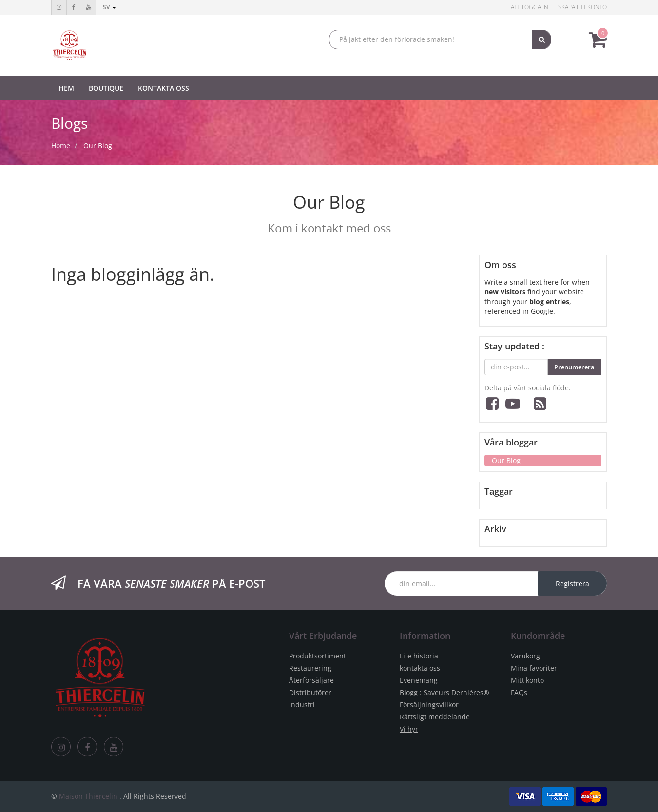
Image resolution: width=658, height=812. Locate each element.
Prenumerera (574, 367)
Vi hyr (409, 729)
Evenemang (419, 680)
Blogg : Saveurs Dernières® (445, 692)
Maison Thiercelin (88, 796)
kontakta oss (420, 668)
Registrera (572, 584)
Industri (302, 705)
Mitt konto (527, 680)
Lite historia (419, 656)
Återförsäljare (311, 680)
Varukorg (525, 656)
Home (61, 145)
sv (109, 7)
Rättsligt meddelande (435, 717)
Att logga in (530, 7)
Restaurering (310, 668)
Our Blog (98, 145)
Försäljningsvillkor (429, 705)
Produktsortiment (318, 656)
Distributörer (310, 692)
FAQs (519, 692)
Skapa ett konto (582, 7)
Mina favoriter (534, 668)
